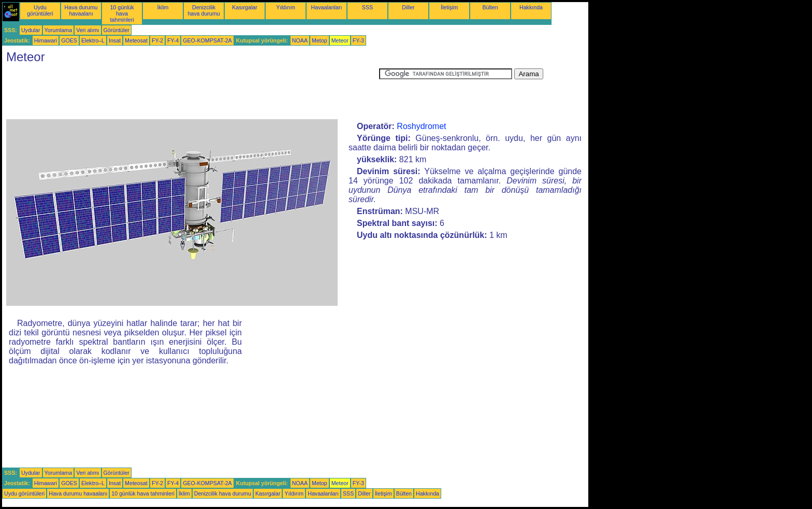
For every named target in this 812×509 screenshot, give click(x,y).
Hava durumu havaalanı (81, 10)
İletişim (449, 7)
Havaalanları (327, 7)
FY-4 (173, 40)
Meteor (340, 40)
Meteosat (136, 40)
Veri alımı (88, 30)
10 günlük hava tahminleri (122, 13)
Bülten (490, 7)
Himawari (46, 40)
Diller (408, 7)
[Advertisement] (191, 92)
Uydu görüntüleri (40, 10)
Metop (320, 40)
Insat (115, 40)
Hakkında (531, 7)
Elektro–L (93, 40)
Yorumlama (59, 30)
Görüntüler (117, 30)
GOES (69, 40)
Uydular (31, 30)
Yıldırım (286, 7)
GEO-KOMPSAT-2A (207, 40)
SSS (367, 7)
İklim (163, 7)
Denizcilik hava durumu (204, 10)
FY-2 (157, 40)
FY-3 (358, 40)
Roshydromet (421, 126)
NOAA (300, 40)
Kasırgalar (245, 7)
